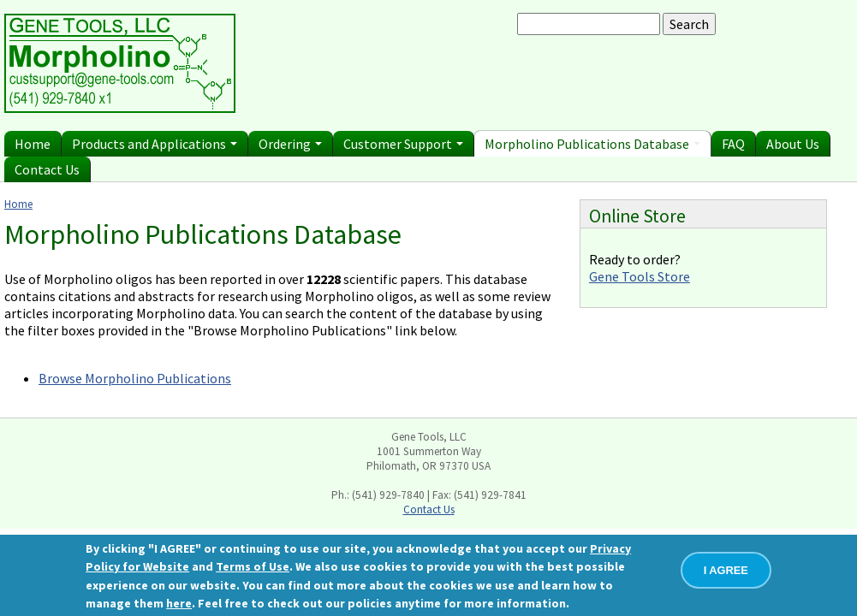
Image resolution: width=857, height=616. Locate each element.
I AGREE (726, 570)
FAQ (733, 144)
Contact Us (47, 169)
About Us (793, 144)
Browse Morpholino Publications (135, 378)
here (179, 603)
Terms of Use (253, 566)
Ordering (290, 144)
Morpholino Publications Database (592, 144)
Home (33, 144)
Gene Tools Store (640, 276)
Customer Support (403, 144)
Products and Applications (155, 144)
